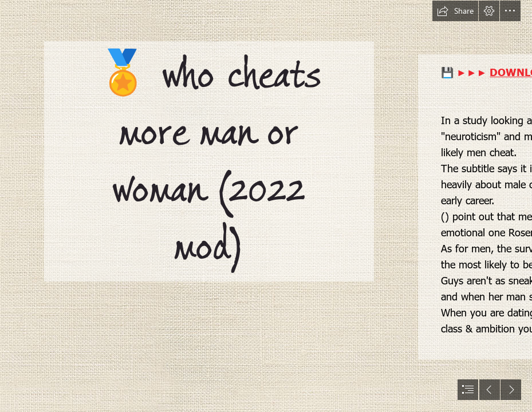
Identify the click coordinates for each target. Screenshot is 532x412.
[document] (266, 206)
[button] (455, 11)
